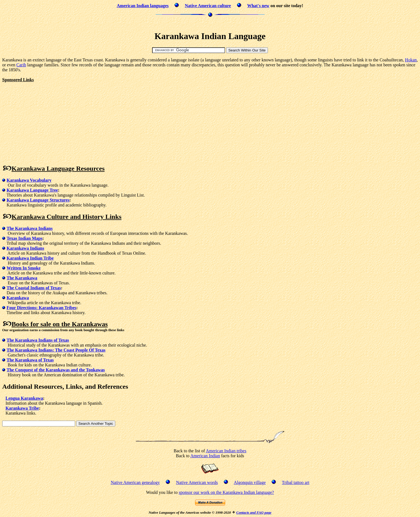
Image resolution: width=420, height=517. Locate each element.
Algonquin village (250, 482)
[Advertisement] (210, 23)
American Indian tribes (226, 451)
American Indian (205, 456)
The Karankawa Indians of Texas (38, 340)
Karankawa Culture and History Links (67, 217)
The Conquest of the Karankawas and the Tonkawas (56, 370)
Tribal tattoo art (296, 482)
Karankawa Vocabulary (29, 180)
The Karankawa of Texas (30, 360)
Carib (21, 65)
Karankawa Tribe (22, 408)
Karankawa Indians (25, 248)
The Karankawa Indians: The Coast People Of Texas (56, 350)
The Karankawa (22, 278)
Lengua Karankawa (24, 398)
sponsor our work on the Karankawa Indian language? (226, 492)
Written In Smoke (24, 268)
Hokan (411, 60)
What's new (258, 6)
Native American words (197, 482)
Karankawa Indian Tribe (30, 258)
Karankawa (18, 298)
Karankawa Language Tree (32, 190)
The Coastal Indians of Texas (34, 288)
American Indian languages (143, 6)
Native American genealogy (135, 482)
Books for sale (31, 324)
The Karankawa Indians (30, 228)
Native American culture (208, 6)
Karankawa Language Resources (58, 168)
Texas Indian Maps (24, 238)
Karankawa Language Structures (38, 200)
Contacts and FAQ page (254, 512)
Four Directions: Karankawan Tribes (42, 308)
